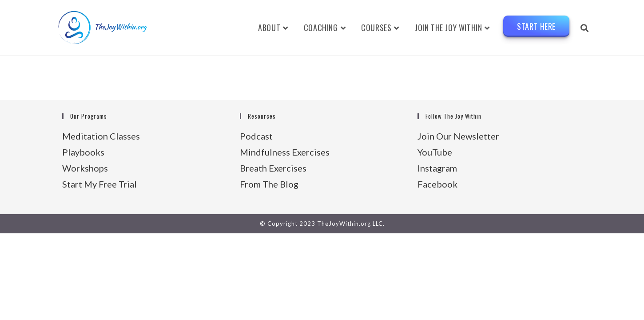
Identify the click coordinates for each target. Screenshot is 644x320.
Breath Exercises (273, 168)
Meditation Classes (101, 136)
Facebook (437, 184)
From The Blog (269, 184)
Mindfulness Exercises (285, 152)
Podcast (256, 136)
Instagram (437, 168)
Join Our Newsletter (458, 136)
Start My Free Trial (99, 184)
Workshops (85, 168)
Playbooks (83, 152)
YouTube (435, 152)
